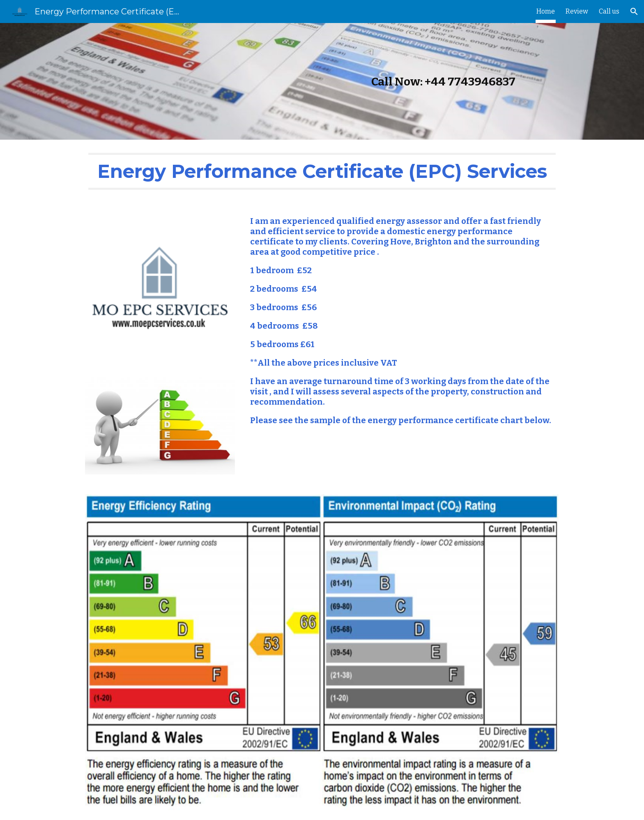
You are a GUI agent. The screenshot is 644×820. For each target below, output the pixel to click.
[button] (634, 12)
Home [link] (546, 11)
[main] (322, 82)
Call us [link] (609, 11)
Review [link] (577, 11)
